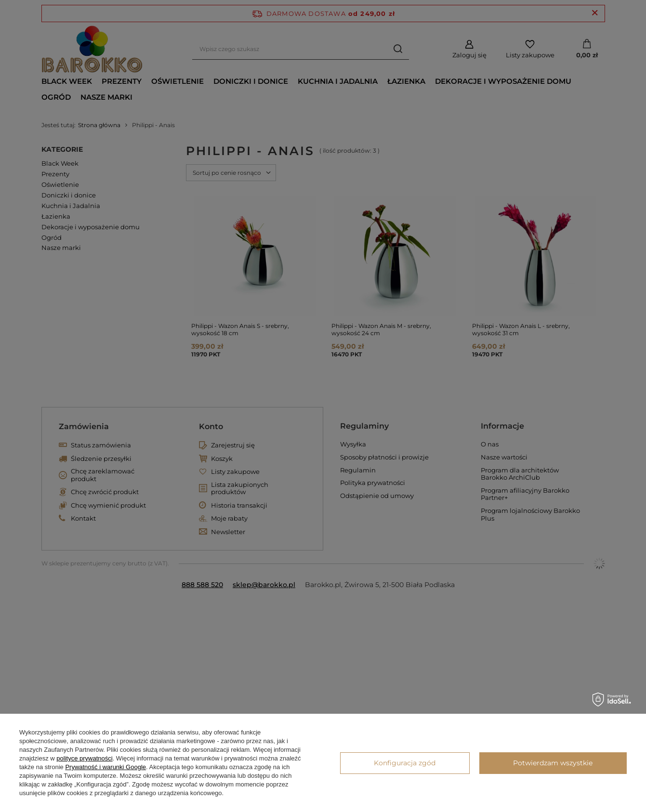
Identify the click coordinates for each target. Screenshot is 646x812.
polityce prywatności (84, 758)
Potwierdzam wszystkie (553, 763)
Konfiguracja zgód (405, 763)
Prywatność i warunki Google (105, 767)
